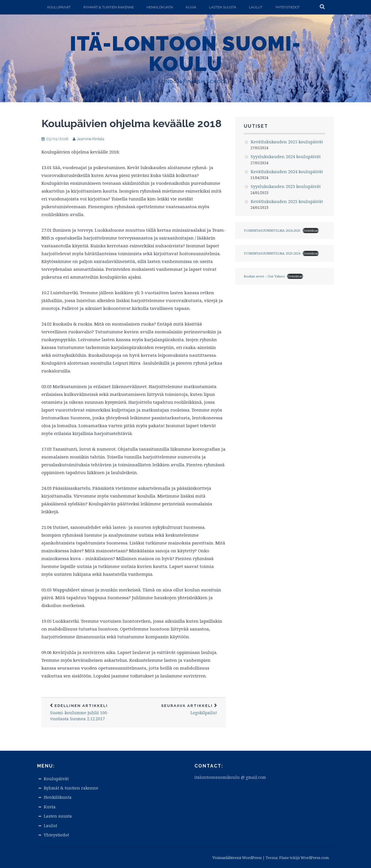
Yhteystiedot (288, 7)
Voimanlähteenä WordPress (237, 858)
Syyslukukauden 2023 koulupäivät (286, 186)
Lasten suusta (223, 7)
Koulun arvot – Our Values (264, 276)
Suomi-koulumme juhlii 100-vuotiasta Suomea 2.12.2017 (88, 712)
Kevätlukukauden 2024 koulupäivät (287, 172)
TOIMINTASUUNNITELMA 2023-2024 (272, 253)
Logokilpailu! (180, 709)
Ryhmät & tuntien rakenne (109, 7)
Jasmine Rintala (91, 139)
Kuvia (191, 7)
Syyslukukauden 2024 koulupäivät (286, 157)
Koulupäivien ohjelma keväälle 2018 (132, 123)
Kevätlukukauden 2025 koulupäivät (287, 142)
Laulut (256, 7)
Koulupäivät (59, 7)
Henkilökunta (160, 7)
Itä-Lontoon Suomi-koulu (185, 54)
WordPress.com (315, 858)
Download (311, 230)
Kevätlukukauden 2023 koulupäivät (287, 201)
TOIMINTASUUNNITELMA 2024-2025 (272, 230)
